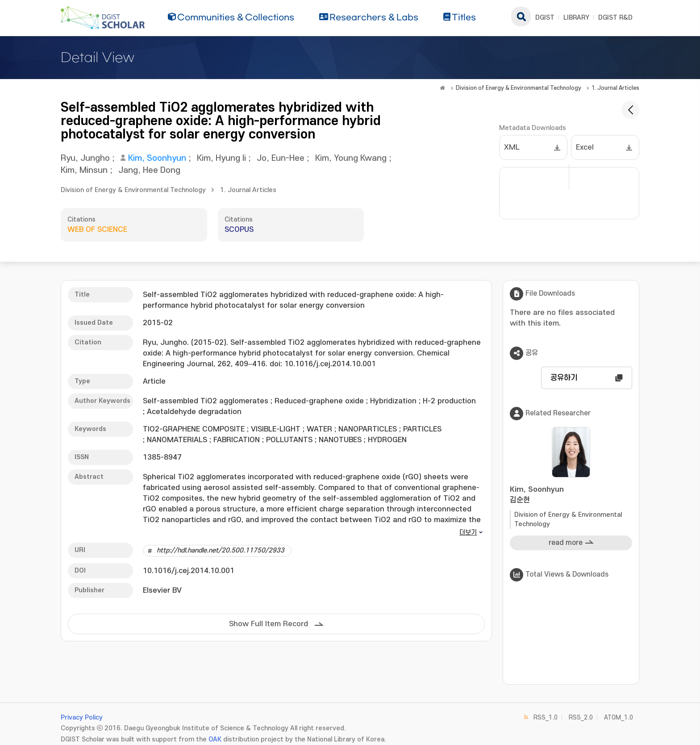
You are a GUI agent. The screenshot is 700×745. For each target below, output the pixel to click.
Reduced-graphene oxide (319, 401)
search (521, 17)
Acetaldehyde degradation (194, 412)
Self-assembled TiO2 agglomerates (206, 401)
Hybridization (393, 401)
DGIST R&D (615, 18)
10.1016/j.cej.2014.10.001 (189, 571)
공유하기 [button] (564, 378)
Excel (585, 147)
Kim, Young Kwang (351, 158)
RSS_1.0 (546, 718)
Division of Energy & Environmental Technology (519, 88)
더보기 (468, 533)
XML (512, 147)
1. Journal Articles (615, 88)
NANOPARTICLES (368, 429)
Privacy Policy (82, 718)
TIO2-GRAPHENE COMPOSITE (194, 429)
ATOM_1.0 (619, 718)
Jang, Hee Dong (149, 170)
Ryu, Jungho (85, 158)
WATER (319, 429)
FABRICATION (237, 440)
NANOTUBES (340, 440)
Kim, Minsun (84, 170)
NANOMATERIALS (177, 440)
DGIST (545, 18)
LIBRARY (576, 18)
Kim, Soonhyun (157, 158)
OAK (215, 739)
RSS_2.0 (581, 718)
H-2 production (449, 401)
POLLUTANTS (289, 440)
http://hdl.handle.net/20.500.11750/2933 (221, 550)
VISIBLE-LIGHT (276, 429)
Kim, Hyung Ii (221, 158)
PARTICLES (422, 429)
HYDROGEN (387, 440)
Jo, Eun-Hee (281, 158)
